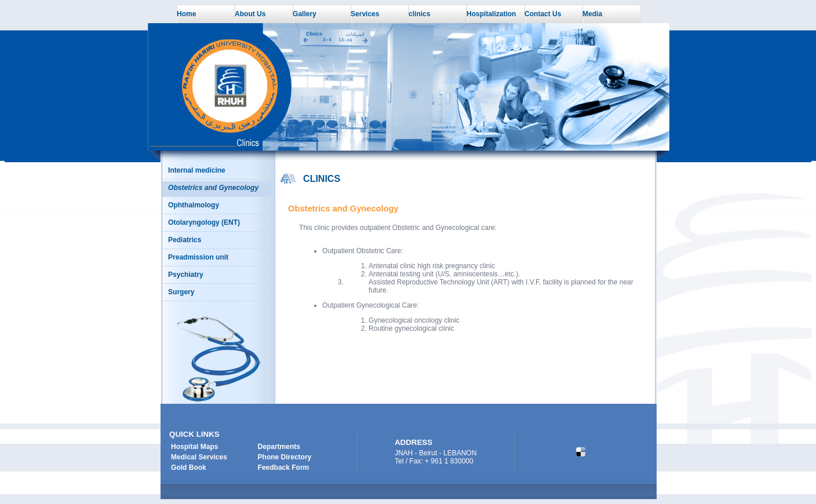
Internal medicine (197, 170)
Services (365, 14)
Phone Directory (285, 457)
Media (592, 14)
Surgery (181, 292)
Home (186, 14)
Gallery (305, 14)
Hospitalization (491, 14)
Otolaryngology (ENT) (204, 222)
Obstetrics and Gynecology (213, 188)
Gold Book (189, 468)
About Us (250, 14)
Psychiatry (186, 275)
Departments (279, 447)
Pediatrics (185, 240)
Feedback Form (284, 468)
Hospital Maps (194, 447)
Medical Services (199, 457)
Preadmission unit (198, 257)
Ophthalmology (194, 205)
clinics (419, 14)
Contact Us (543, 14)
